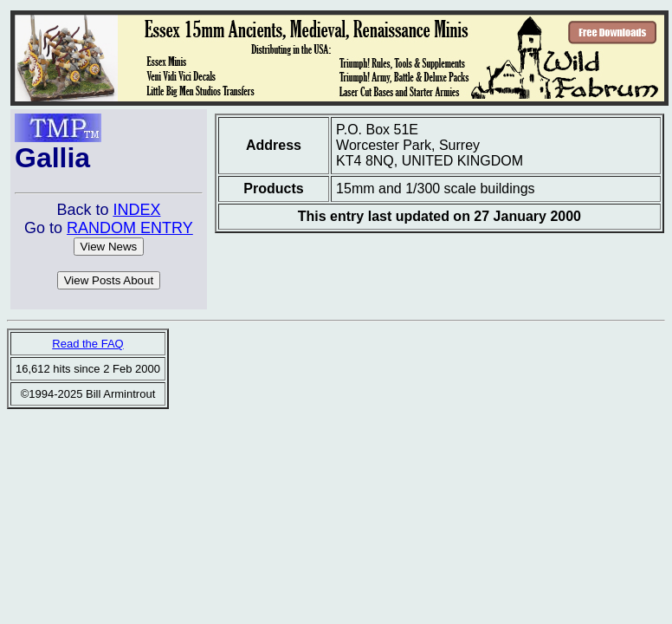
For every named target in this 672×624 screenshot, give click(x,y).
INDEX (136, 210)
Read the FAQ (87, 344)
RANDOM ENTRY (130, 228)
